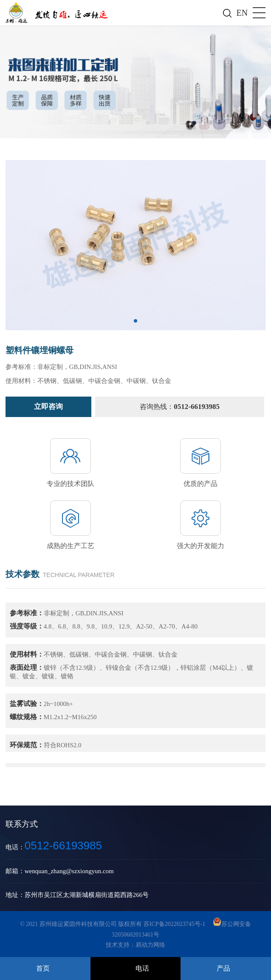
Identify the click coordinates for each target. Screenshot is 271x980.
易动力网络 (150, 945)
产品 (223, 968)
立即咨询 (48, 407)
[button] (135, 321)
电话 (142, 968)
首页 (43, 968)
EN (242, 13)
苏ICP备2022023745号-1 (175, 924)
